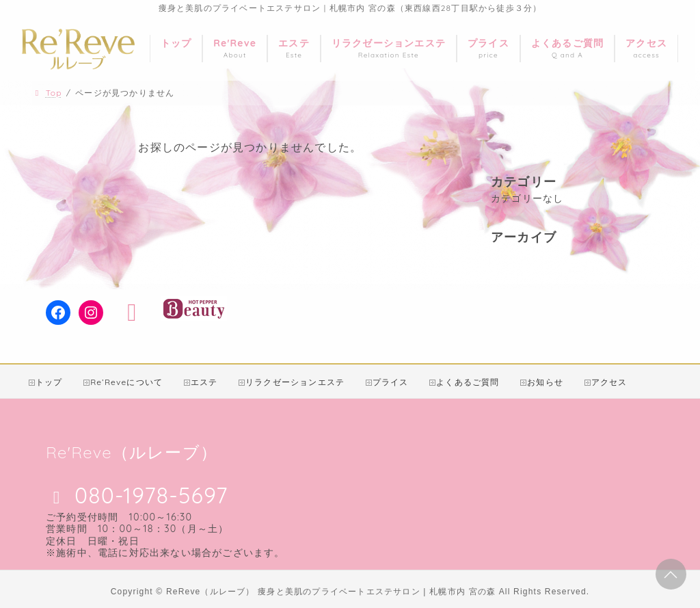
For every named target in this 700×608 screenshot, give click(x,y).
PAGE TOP (671, 575)
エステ (204, 382)
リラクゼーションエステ (295, 382)
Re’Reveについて (126, 382)
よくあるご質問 (468, 382)
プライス (391, 382)
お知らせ (545, 382)
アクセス (609, 382)
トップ (49, 382)
